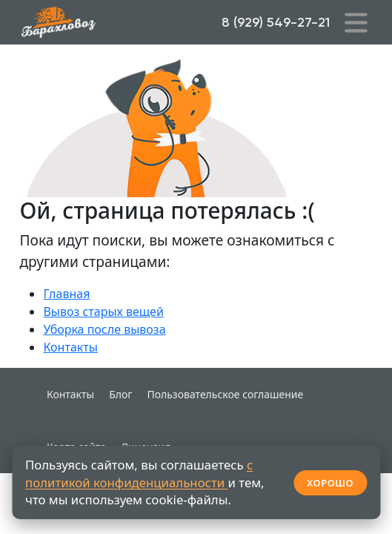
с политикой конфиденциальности (139, 474)
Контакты (70, 347)
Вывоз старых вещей (103, 311)
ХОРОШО (330, 483)
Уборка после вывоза (104, 329)
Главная (66, 294)
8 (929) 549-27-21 (276, 22)
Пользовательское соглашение (225, 394)
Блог (120, 394)
